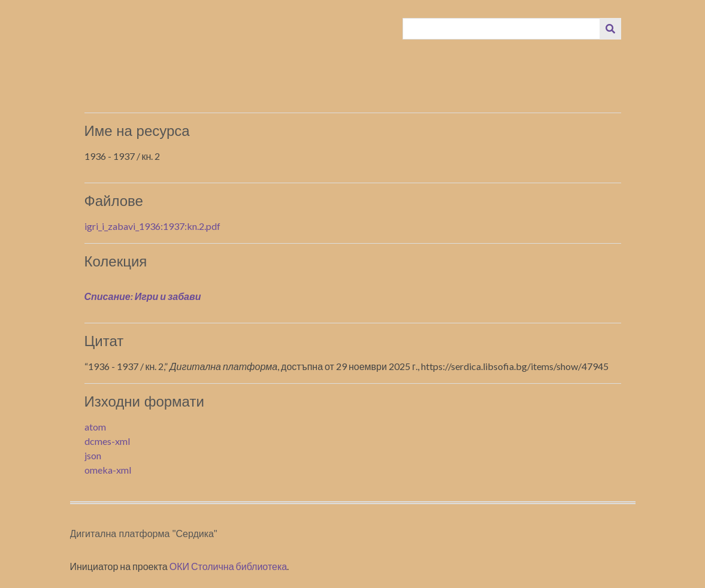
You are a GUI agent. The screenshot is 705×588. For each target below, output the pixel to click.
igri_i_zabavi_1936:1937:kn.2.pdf (152, 226)
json (93, 455)
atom (95, 427)
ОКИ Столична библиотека (229, 566)
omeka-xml (108, 470)
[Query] (501, 29)
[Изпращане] (610, 29)
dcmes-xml (107, 441)
